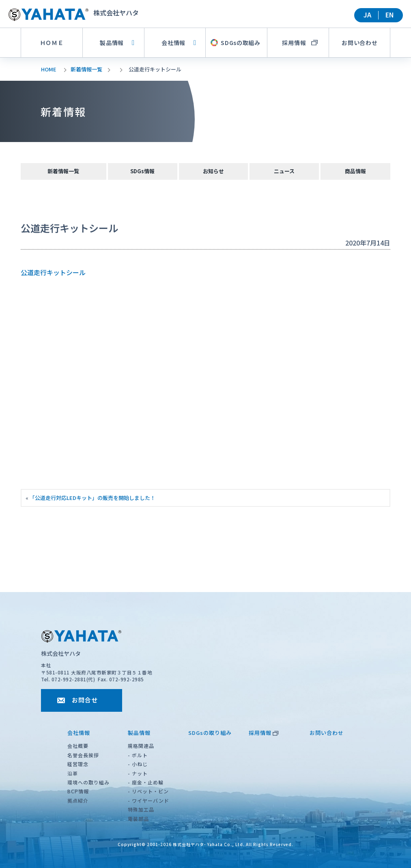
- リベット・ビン (148, 791)
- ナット (138, 773)
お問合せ (85, 700)
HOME (49, 69)
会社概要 (78, 746)
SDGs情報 (142, 171)
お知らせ (213, 171)
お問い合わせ (359, 43)
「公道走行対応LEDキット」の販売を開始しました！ (93, 498)
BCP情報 (78, 791)
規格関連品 (141, 746)
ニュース (284, 171)
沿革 (73, 773)
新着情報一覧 (86, 69)
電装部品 (138, 819)
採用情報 (264, 733)
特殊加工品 (141, 809)
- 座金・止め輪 (146, 782)
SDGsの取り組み (210, 733)
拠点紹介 (78, 800)
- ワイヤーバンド (148, 800)
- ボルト (138, 755)
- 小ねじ (138, 764)
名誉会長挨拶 (83, 755)
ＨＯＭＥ (52, 43)
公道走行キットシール (53, 272)
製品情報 (117, 43)
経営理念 (78, 764)
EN (390, 15)
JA (367, 15)
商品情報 (355, 171)
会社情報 (179, 43)
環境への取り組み (88, 782)
